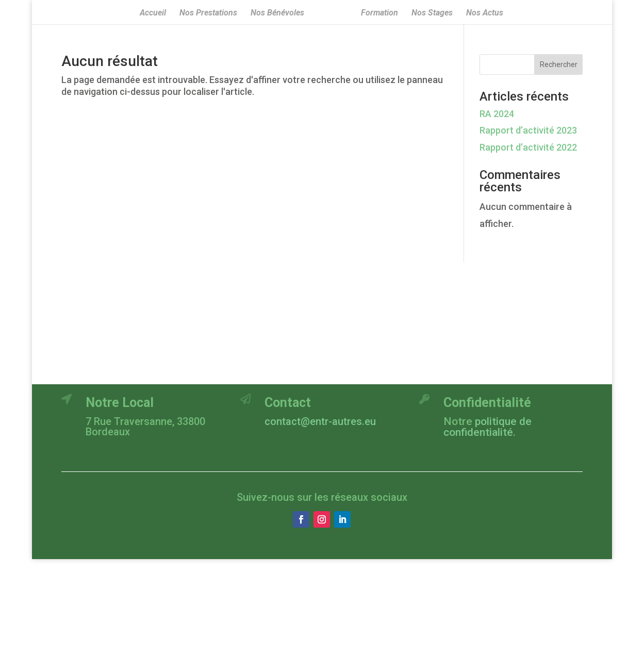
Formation (379, 13)
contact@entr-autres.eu (320, 421)
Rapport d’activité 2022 (528, 147)
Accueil (153, 13)
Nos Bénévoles (277, 13)
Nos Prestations (208, 13)
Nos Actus (485, 13)
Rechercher (559, 64)
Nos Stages (432, 13)
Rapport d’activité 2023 (528, 130)
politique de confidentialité (488, 427)
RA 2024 (497, 114)
